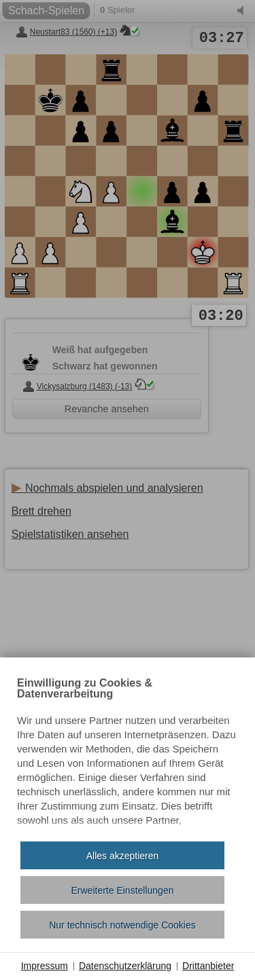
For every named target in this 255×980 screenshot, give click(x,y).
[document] (128, 755)
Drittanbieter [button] (208, 966)
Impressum (45, 966)
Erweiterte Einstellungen (123, 890)
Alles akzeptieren (123, 856)
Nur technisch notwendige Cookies (122, 925)
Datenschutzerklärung (125, 966)
